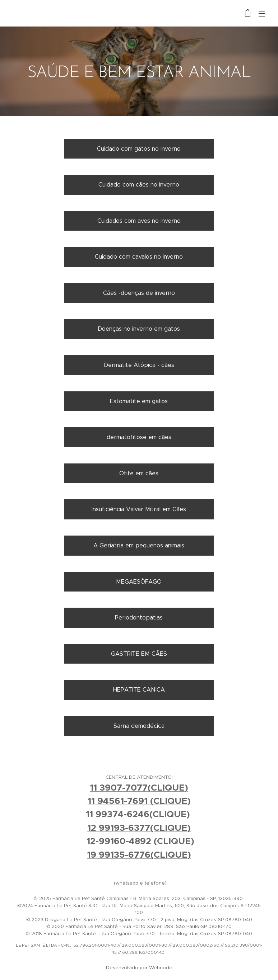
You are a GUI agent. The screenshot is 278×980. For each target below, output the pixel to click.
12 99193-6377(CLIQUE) (139, 828)
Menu (262, 14)
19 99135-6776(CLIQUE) (139, 855)
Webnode (161, 968)
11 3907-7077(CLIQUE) (139, 788)
